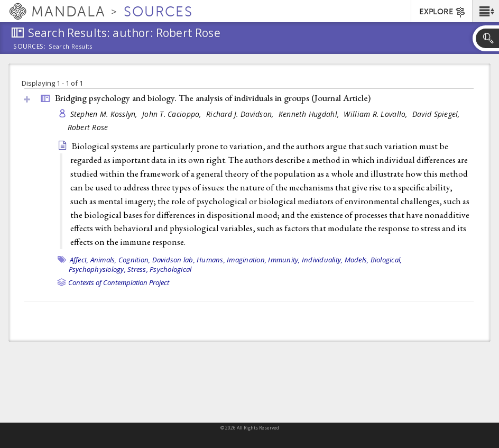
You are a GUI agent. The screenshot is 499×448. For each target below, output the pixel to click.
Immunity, (284, 260)
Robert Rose (88, 127)
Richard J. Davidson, (241, 114)
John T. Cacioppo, (173, 114)
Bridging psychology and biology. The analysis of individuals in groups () (213, 98)
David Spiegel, (437, 114)
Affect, (79, 260)
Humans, (211, 260)
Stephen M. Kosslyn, (105, 114)
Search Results (71, 47)
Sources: (30, 47)
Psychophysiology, (97, 269)
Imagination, (247, 260)
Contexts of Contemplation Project (119, 282)
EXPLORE (443, 12)
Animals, (104, 260)
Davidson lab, (174, 260)
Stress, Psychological (159, 269)
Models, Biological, (373, 260)
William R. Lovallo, (377, 114)
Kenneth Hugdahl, (310, 114)
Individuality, (322, 260)
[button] (486, 11)
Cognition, (135, 260)
